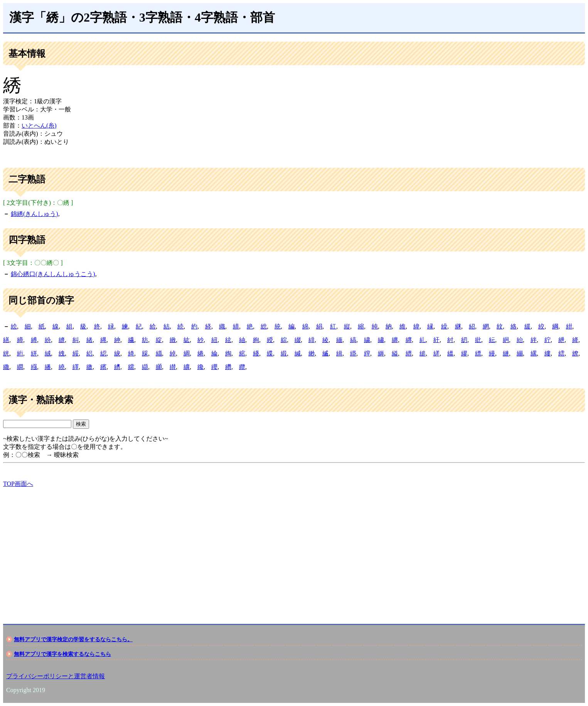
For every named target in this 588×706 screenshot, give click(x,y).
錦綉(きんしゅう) (35, 214)
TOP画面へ (18, 484)
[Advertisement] (234, 549)
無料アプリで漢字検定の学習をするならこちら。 (73, 639)
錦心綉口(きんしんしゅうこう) (53, 274)
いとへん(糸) (39, 126)
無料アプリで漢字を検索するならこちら (62, 654)
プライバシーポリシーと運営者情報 (56, 676)
